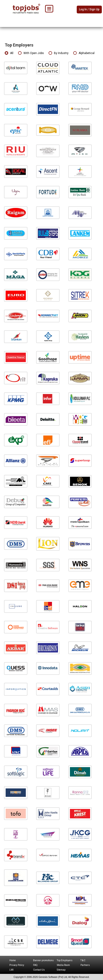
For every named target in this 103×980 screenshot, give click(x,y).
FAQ (35, 965)
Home (13, 960)
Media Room (63, 965)
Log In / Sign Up (89, 9)
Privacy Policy (17, 965)
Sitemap (61, 970)
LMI (11, 970)
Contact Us (39, 970)
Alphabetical (84, 53)
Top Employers (65, 960)
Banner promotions (43, 960)
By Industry (59, 53)
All (9, 53)
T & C (83, 960)
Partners (85, 965)
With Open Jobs (31, 53)
